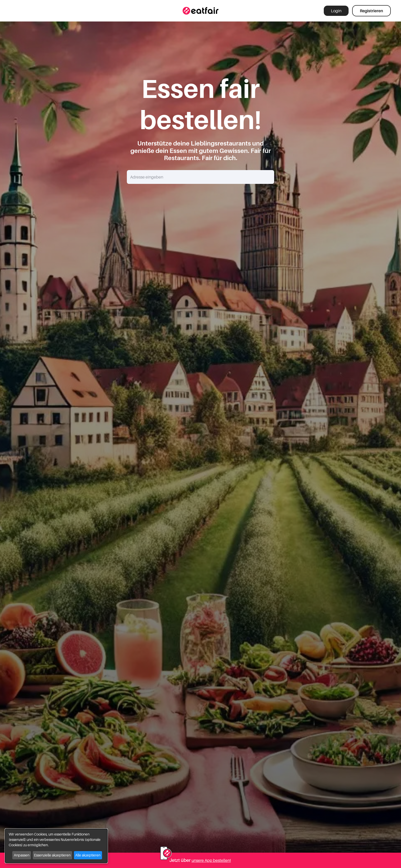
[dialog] (56, 846)
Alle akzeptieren (88, 855)
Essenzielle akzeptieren (52, 855)
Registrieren (371, 11)
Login (336, 11)
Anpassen (22, 855)
